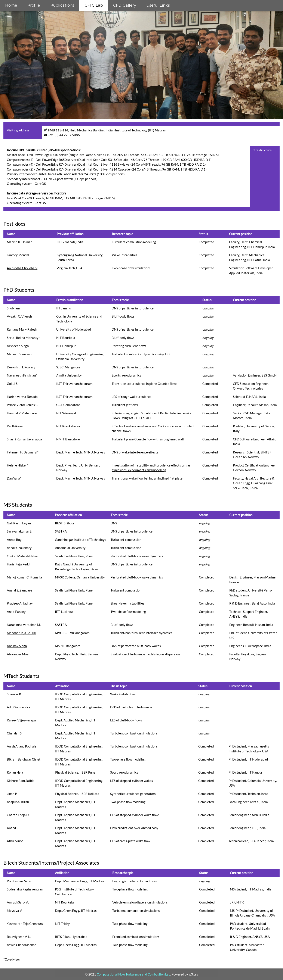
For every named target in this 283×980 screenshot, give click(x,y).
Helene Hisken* (18, 465)
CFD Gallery (125, 5)
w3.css (193, 974)
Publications (62, 5)
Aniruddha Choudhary (22, 268)
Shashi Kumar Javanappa (24, 439)
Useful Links (158, 5)
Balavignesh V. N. (19, 937)
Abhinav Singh (17, 646)
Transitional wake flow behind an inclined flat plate (147, 478)
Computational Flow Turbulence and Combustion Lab (133, 974)
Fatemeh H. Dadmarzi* (23, 452)
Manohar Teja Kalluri (21, 633)
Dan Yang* (14, 478)
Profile (34, 5)
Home (11, 5)
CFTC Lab (94, 5)
